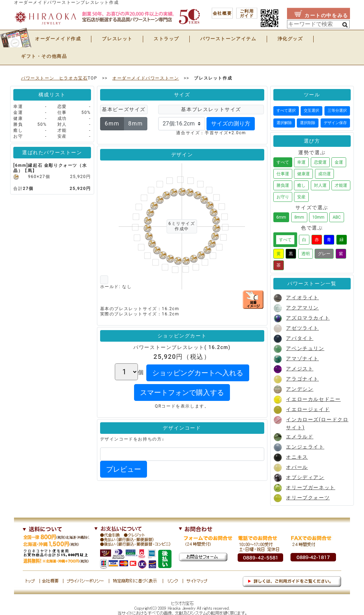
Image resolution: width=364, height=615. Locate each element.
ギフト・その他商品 (44, 56)
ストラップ (166, 39)
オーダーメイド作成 (58, 39)
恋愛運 (320, 162)
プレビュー (124, 469)
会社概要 (222, 13)
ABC (337, 217)
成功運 (324, 174)
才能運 (341, 185)
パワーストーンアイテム (228, 39)
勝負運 (283, 185)
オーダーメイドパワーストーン (146, 78)
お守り (283, 197)
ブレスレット (117, 39)
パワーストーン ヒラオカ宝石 (54, 78)
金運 (339, 162)
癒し (301, 185)
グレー (324, 254)
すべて (283, 162)
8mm (135, 124)
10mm (318, 217)
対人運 (320, 185)
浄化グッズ (290, 39)
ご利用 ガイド (247, 13)
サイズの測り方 (231, 124)
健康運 (303, 174)
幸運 (301, 162)
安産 (301, 197)
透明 (306, 254)
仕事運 (283, 174)
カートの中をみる (326, 15)
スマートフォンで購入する (182, 392)
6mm (112, 124)
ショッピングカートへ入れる (198, 373)
